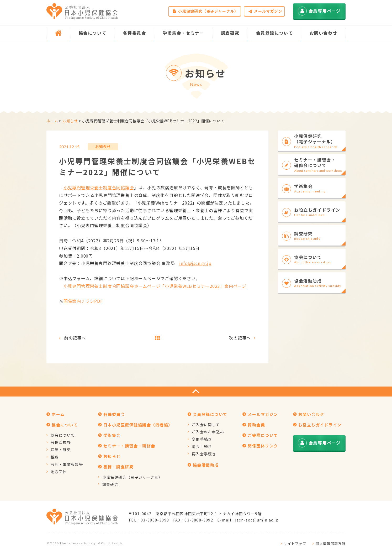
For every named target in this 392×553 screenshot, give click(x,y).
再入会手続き (204, 454)
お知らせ (70, 121)
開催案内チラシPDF (83, 301)
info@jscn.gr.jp (195, 263)
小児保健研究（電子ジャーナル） (206, 11)
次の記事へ (240, 338)
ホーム (52, 121)
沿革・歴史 (61, 450)
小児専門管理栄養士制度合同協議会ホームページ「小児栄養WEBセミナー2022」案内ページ (155, 286)
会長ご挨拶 (61, 442)
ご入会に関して (206, 425)
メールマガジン (265, 11)
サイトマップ (295, 543)
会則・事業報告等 (67, 464)
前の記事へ (75, 338)
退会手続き (202, 446)
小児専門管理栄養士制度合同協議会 (99, 187)
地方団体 (59, 472)
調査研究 (110, 484)
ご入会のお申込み (208, 432)
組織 (55, 457)
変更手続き (202, 439)
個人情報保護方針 (331, 543)
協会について (63, 435)
